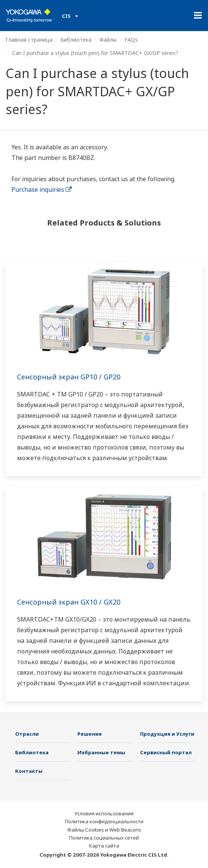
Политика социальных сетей (104, 838)
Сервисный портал (166, 752)
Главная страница (29, 40)
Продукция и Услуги (167, 734)
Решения (90, 734)
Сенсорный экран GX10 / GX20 (69, 602)
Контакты (29, 771)
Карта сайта (104, 846)
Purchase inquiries (42, 190)
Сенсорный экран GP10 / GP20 (69, 377)
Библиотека (76, 40)
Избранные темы (101, 752)
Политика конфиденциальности (104, 821)
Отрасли (27, 734)
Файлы (108, 40)
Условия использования (104, 813)
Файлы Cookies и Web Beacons (104, 830)
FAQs (131, 40)
